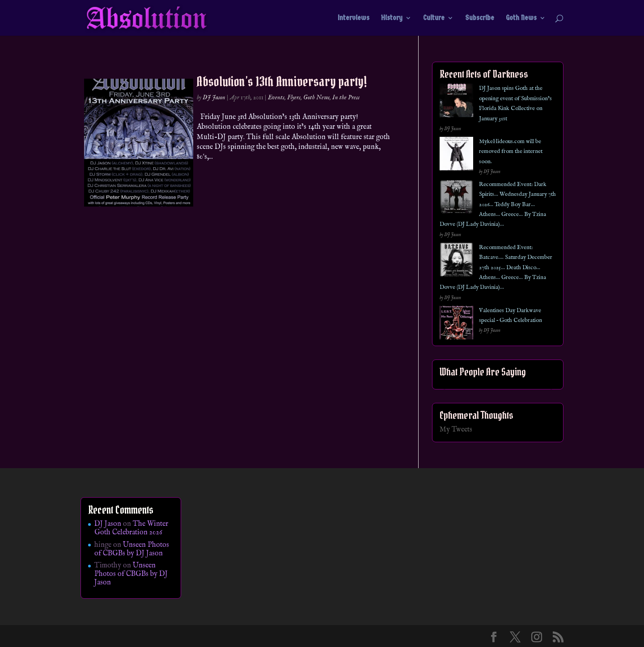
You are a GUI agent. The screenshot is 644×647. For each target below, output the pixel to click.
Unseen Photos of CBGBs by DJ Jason (132, 549)
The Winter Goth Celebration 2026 (131, 528)
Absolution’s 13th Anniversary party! (282, 81)
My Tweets (456, 430)
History (392, 18)
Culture (434, 18)
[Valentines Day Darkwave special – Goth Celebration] (456, 324)
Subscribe (480, 18)
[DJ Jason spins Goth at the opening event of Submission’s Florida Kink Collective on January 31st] (456, 102)
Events (276, 97)
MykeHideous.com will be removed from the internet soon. (511, 152)
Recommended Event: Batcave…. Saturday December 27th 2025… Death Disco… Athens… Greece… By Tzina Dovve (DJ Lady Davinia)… (496, 268)
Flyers (294, 97)
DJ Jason (214, 97)
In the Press (346, 97)
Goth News (521, 18)
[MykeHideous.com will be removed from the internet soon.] (456, 155)
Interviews (354, 18)
